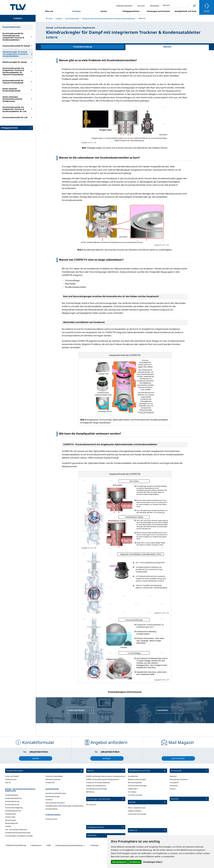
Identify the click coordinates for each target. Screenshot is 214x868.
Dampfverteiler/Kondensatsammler (18, 833)
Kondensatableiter (12, 795)
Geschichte (174, 786)
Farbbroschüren (11, 779)
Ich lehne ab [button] (135, 862)
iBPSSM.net (90, 792)
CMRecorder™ (133, 789)
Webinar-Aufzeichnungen (137, 779)
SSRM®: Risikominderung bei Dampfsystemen (103, 779)
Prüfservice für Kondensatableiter (98, 783)
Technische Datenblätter (54, 776)
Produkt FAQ (50, 783)
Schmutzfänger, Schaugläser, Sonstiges (19, 836)
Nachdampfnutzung (12, 801)
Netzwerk (173, 776)
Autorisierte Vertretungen (137, 814)
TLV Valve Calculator (135, 795)
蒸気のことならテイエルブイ (18, 7)
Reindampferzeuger (53, 796)
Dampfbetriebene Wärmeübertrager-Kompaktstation (65, 806)
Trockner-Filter (10, 817)
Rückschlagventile (11, 823)
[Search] (194, 6)
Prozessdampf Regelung (14, 808)
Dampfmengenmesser (13, 811)
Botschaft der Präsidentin (179, 779)
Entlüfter (8, 826)
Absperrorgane (11, 820)
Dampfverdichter (52, 809)
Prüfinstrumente (51, 819)
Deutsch (166, 5)
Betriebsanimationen (53, 779)
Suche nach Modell (12, 776)
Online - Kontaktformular (137, 808)
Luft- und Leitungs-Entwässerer (16, 830)
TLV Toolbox (132, 792)
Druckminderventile (12, 805)
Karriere (173, 789)
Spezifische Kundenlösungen (56, 793)
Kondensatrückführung (13, 798)
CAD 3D (8, 783)
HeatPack (49, 800)
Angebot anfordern (135, 811)
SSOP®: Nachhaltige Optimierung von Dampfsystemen (106, 776)
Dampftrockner (11, 814)
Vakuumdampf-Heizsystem (55, 803)
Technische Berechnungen (137, 786)
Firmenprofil (174, 783)
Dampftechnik (133, 776)
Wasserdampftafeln (135, 783)
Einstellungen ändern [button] (153, 862)
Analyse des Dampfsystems (96, 786)
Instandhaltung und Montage (96, 789)
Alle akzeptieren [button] (119, 862)
